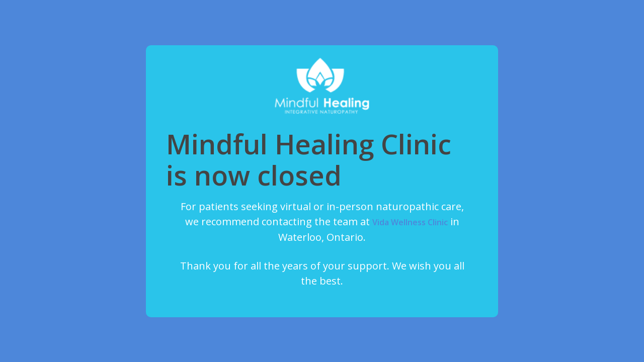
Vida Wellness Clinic (410, 222)
